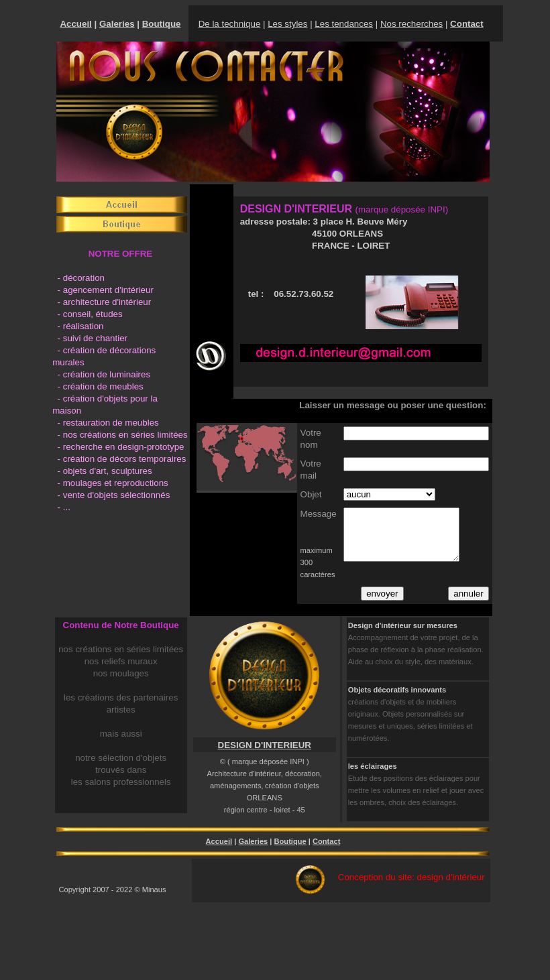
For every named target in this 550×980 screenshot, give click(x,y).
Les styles (287, 24)
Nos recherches (411, 24)
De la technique (230, 24)
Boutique (162, 24)
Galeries (117, 24)
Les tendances (344, 24)
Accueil (75, 24)
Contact (326, 841)
